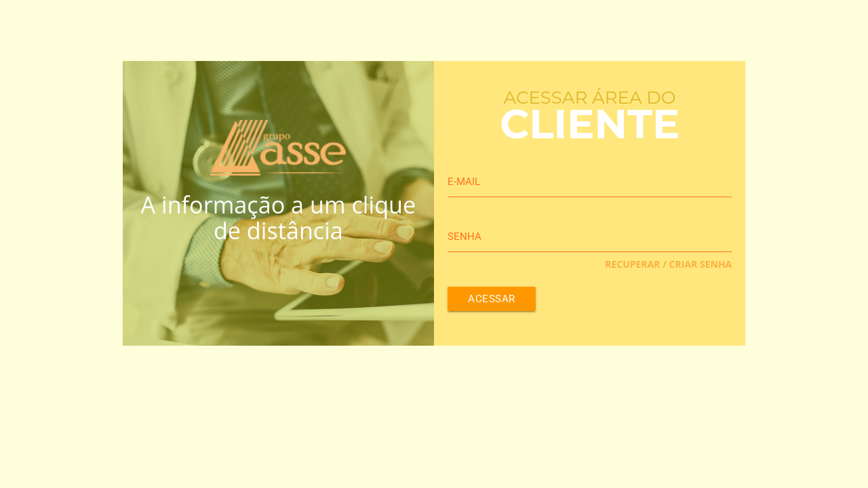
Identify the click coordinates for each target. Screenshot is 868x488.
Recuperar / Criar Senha (668, 264)
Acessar (492, 299)
